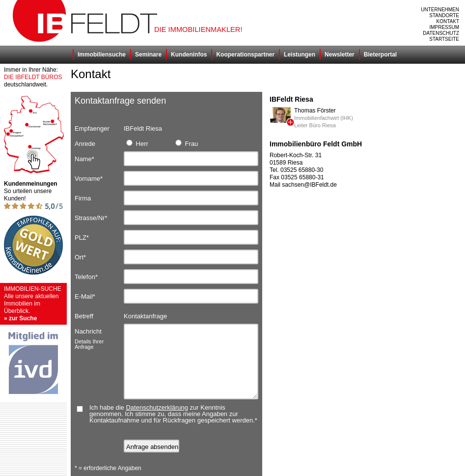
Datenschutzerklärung (157, 407)
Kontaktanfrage (145, 316)
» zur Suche (20, 318)
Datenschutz (441, 33)
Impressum (444, 27)
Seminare (148, 55)
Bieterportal (380, 55)
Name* (84, 159)
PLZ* (82, 238)
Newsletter (340, 55)
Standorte (444, 15)
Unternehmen (440, 10)
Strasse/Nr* (91, 218)
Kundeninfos (189, 55)
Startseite (444, 39)
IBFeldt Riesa (143, 128)
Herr (137, 143)
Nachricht (99, 333)
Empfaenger (92, 128)
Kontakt (448, 21)
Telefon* (86, 277)
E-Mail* (85, 296)
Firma (83, 198)
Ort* (80, 257)
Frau (187, 143)
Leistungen (300, 55)
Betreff (84, 316)
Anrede (85, 144)
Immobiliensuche (102, 55)
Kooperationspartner (245, 55)
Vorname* (89, 179)
